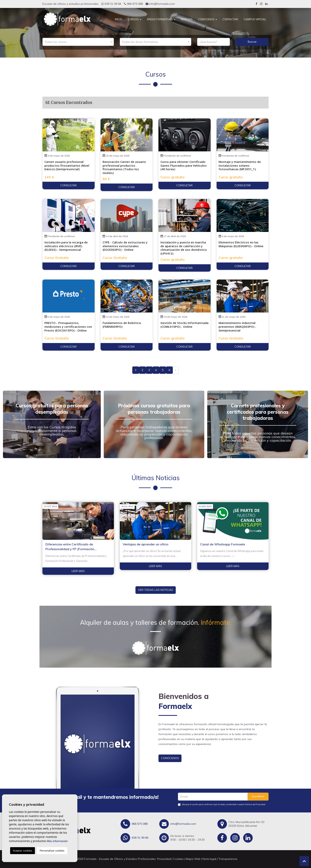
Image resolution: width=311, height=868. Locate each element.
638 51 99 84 (111, 4)
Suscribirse (258, 796)
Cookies (178, 859)
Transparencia (228, 859)
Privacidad (164, 859)
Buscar (252, 42)
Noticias (187, 19)
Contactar (230, 19)
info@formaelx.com (160, 4)
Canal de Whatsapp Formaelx (223, 544)
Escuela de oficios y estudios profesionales (71, 4)
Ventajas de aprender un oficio (146, 544)
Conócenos (208, 19)
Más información (57, 841)
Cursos (134, 19)
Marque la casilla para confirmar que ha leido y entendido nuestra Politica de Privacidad (224, 804)
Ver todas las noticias (156, 590)
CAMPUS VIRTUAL (255, 19)
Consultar (68, 185)
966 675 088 (133, 4)
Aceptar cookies (22, 851)
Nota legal (209, 859)
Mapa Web (193, 859)
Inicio (119, 19)
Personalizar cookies (52, 851)
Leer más (78, 571)
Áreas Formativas (161, 19)
